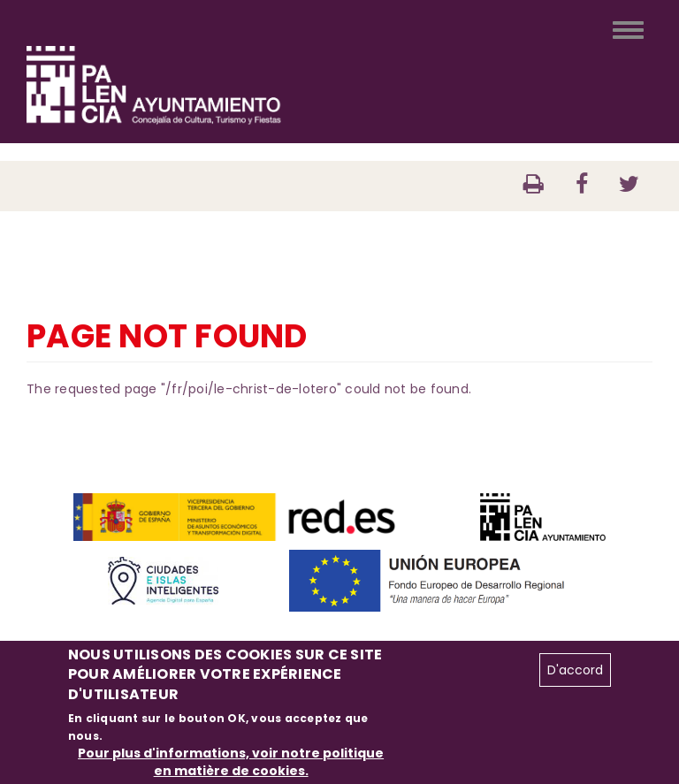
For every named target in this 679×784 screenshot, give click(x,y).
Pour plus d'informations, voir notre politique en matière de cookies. (231, 762)
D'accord (575, 670)
